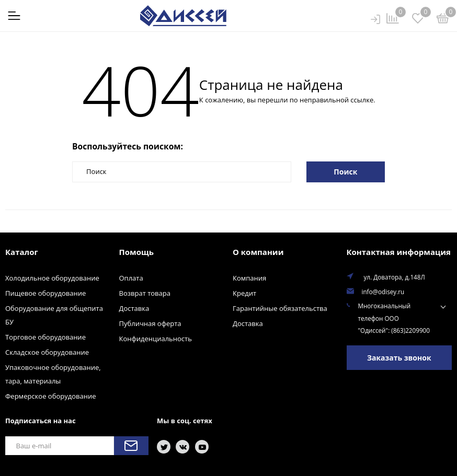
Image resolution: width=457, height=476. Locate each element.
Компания (249, 278)
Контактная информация (399, 252)
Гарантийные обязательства (280, 308)
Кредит (244, 293)
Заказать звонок (399, 358)
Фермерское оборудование (50, 396)
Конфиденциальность (156, 339)
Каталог (22, 252)
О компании (258, 252)
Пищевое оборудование (45, 293)
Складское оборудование (47, 352)
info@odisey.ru (383, 292)
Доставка (134, 308)
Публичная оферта (150, 323)
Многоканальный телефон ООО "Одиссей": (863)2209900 (394, 318)
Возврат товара (145, 293)
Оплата (131, 278)
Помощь (136, 252)
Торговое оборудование (45, 337)
